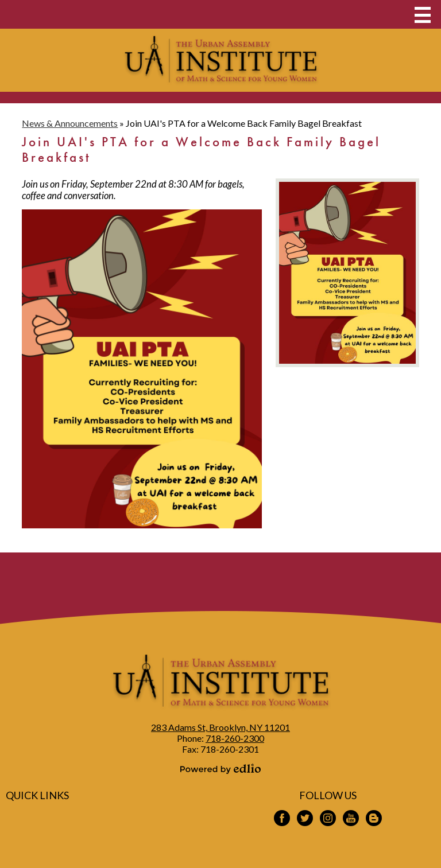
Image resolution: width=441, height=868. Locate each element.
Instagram (328, 820)
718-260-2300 (235, 738)
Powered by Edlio (220, 769)
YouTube (351, 820)
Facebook (282, 820)
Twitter (305, 820)
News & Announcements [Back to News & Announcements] (70, 123)
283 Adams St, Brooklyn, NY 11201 (220, 727)
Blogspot (374, 820)
